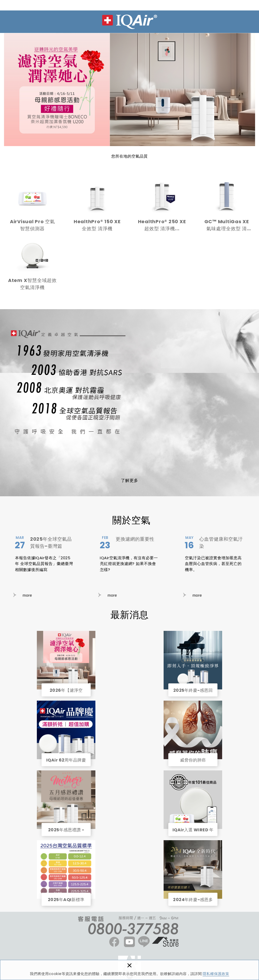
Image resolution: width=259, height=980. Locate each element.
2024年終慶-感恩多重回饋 (193, 869)
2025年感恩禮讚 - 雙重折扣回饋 (66, 800)
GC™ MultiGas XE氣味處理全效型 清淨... (227, 209)
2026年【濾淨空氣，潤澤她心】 (66, 660)
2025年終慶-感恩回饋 (193, 660)
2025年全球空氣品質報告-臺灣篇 (44, 567)
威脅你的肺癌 (193, 730)
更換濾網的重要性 (129, 567)
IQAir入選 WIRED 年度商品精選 (193, 800)
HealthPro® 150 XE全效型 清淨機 (97, 209)
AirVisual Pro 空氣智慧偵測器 (32, 209)
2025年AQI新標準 (66, 869)
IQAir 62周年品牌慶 (66, 730)
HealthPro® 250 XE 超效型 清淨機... (162, 209)
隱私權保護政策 (216, 974)
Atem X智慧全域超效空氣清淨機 (32, 267)
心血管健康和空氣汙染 (214, 567)
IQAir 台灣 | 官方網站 (130, 22)
